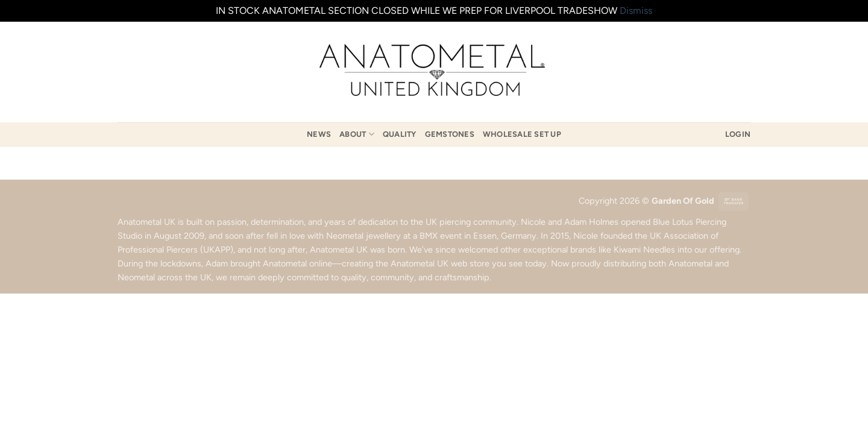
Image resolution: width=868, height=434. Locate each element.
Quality (400, 134)
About (357, 134)
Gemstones (450, 134)
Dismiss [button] (636, 11)
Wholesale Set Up (522, 134)
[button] (738, 134)
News (319, 134)
